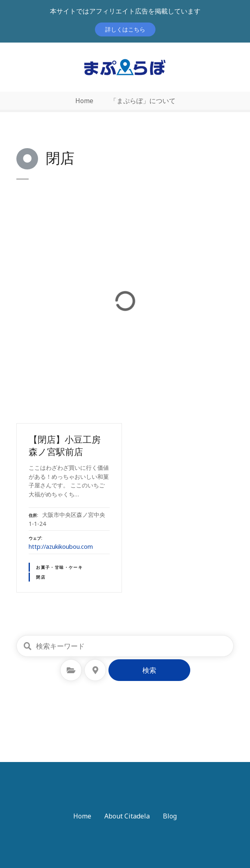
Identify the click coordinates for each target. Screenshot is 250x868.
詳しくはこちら (125, 29)
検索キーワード (27, 646)
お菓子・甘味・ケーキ (59, 567)
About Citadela (127, 816)
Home (84, 101)
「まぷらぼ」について (143, 101)
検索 (149, 670)
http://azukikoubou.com (61, 547)
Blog (170, 816)
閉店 (41, 577)
